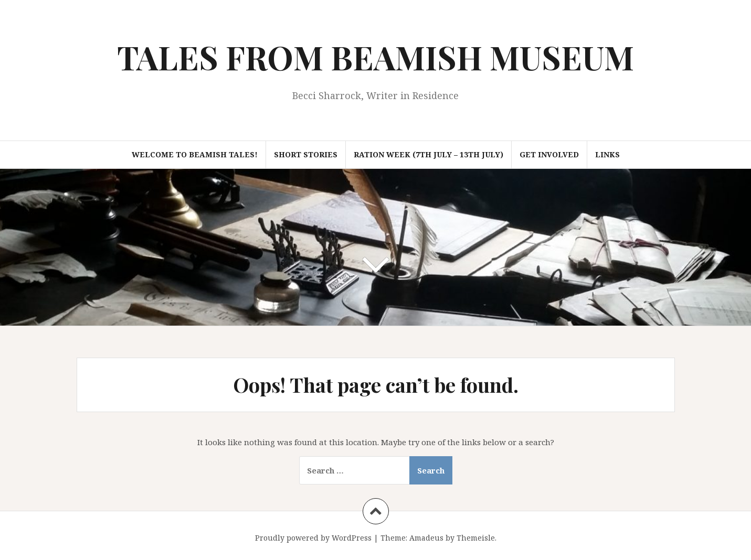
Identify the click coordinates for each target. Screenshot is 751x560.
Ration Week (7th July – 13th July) (429, 154)
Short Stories (306, 154)
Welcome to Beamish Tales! (195, 154)
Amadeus (426, 538)
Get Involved (549, 154)
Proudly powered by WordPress (313, 538)
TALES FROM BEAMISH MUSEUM (375, 57)
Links (607, 154)
